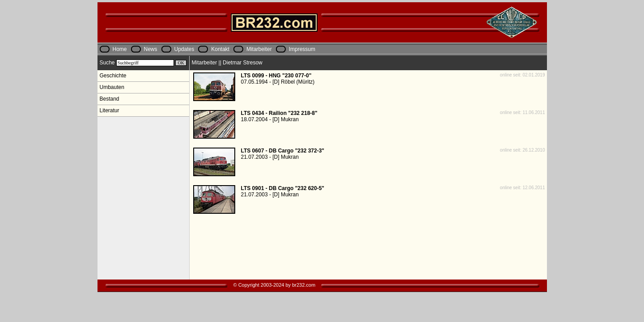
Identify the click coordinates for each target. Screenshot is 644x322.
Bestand (110, 99)
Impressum (302, 49)
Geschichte (113, 76)
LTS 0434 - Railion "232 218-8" (279, 113)
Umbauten (112, 87)
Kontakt (220, 49)
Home (120, 49)
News (151, 49)
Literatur (110, 110)
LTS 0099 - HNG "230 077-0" (276, 76)
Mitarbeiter (259, 49)
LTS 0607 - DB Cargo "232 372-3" (283, 151)
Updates (184, 49)
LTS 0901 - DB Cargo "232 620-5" (283, 188)
